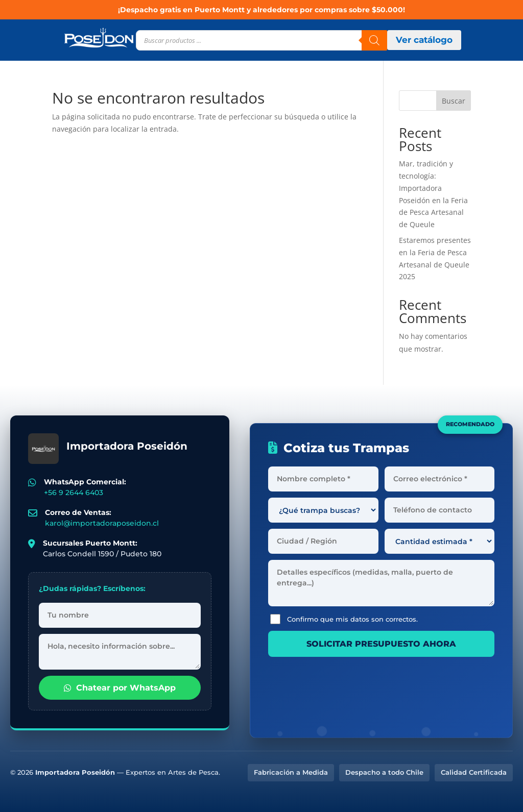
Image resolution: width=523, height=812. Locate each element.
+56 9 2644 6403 (74, 493)
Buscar (454, 101)
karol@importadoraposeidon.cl (102, 523)
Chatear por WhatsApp (120, 688)
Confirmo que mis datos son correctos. (344, 619)
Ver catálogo (424, 40)
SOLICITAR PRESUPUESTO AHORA (381, 644)
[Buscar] (374, 40)
